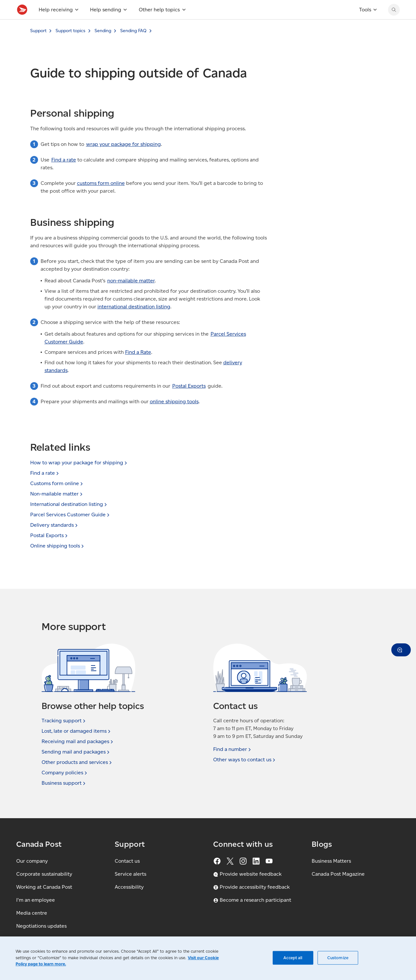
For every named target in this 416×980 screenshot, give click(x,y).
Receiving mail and (78, 741)
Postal (50, 535)
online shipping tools (174, 416)
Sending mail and (76, 752)
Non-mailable (57, 494)
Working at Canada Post (44, 887)
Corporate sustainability (44, 874)
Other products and (77, 762)
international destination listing (134, 321)
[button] (401, 650)
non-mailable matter (131, 295)
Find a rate (64, 174)
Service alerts (130, 874)
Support (38, 45)
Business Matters (331, 861)
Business (64, 783)
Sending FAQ (133, 45)
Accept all (293, 958)
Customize (338, 958)
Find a (45, 473)
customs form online (101, 197)
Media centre (32, 913)
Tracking (64, 721)
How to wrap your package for (79, 463)
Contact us (127, 861)
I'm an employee (36, 900)
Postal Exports (189, 400)
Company (65, 773)
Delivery (55, 525)
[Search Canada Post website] (394, 24)
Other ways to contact (245, 760)
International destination (69, 504)
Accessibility (129, 887)
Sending (103, 45)
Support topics (71, 45)
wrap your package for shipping (123, 158)
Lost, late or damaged (77, 731)
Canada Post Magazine (338, 874)
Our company (32, 861)
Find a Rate (138, 366)
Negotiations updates (41, 926)
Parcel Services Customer (71, 515)
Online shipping (58, 546)
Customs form (57, 483)
